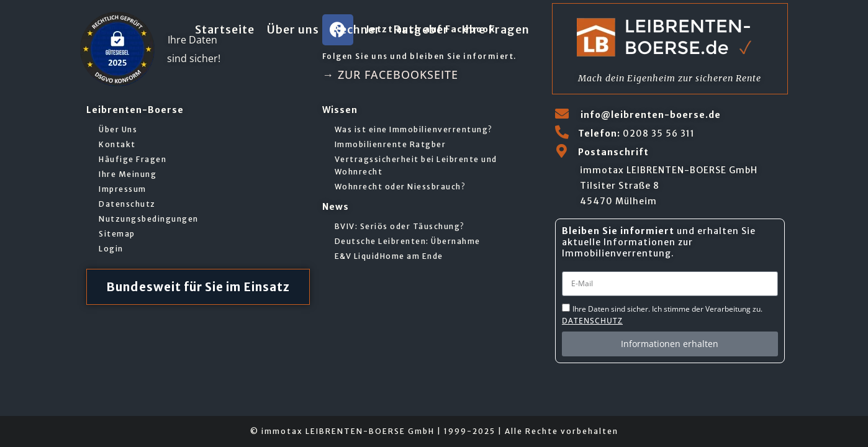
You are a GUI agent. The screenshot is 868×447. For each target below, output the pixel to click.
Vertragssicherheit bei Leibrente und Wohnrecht (416, 165)
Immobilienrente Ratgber (391, 144)
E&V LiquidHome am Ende (389, 256)
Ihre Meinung (128, 174)
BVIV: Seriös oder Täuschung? (400, 226)
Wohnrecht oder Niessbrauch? (400, 187)
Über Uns (118, 129)
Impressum (123, 189)
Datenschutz (127, 204)
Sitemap (117, 234)
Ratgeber (421, 29)
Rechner (356, 29)
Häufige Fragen (133, 159)
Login (111, 249)
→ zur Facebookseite (390, 74)
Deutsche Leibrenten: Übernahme (408, 241)
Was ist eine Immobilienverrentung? (414, 129)
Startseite (225, 29)
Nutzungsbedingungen (149, 219)
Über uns (293, 29)
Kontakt (117, 144)
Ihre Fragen (495, 29)
